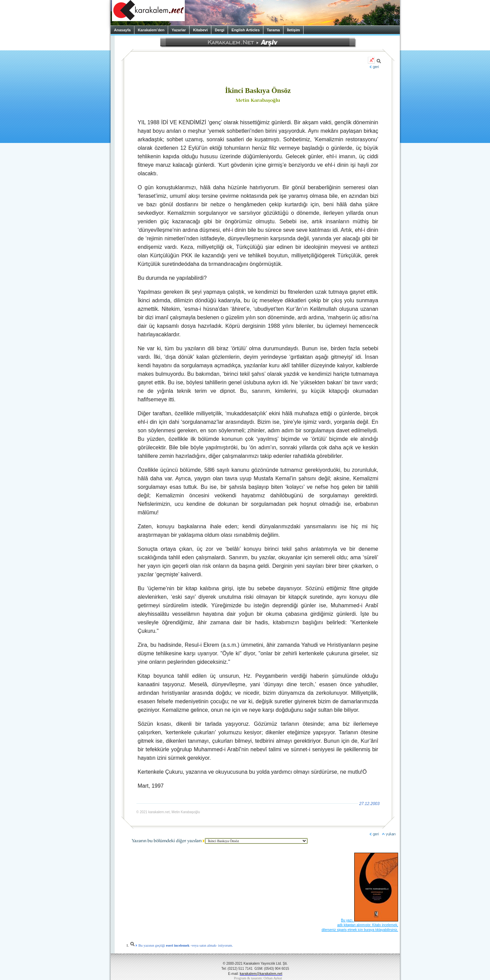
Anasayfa (122, 30)
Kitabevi (200, 30)
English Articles (246, 30)
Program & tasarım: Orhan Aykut (258, 978)
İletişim (293, 30)
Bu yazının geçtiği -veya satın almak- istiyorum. (181, 945)
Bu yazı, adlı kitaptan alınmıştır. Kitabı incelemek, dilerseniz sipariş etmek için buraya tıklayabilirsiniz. (360, 925)
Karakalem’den (151, 30)
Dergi (219, 30)
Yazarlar (179, 30)
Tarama (273, 30)
